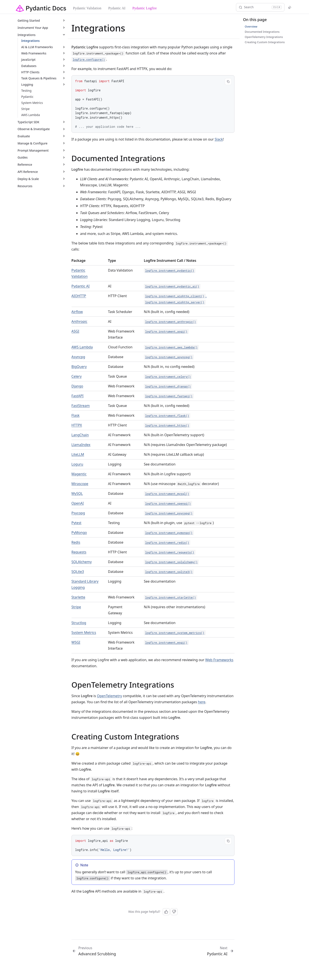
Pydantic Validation (87, 8)
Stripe (76, 607)
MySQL (77, 493)
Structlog (79, 623)
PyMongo (79, 533)
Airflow (77, 312)
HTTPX (77, 425)
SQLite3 (78, 572)
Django (77, 386)
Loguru (77, 464)
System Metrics (84, 633)
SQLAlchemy (82, 562)
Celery (77, 376)
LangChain (80, 435)
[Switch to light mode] (290, 7)
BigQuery (79, 367)
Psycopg (78, 513)
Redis (76, 542)
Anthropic (79, 321)
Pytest (76, 523)
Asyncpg (78, 357)
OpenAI (78, 503)
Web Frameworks (219, 660)
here (202, 702)
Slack (219, 139)
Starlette (78, 597)
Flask (76, 415)
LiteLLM (78, 454)
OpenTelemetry (109, 696)
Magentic (79, 474)
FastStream (81, 406)
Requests (79, 552)
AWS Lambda (82, 347)
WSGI (76, 642)
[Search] (260, 7)
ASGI (75, 331)
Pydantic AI (117, 8)
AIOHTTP (79, 296)
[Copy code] (228, 82)
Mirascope (80, 484)
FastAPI (78, 396)
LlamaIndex (81, 445)
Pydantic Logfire (145, 8)
